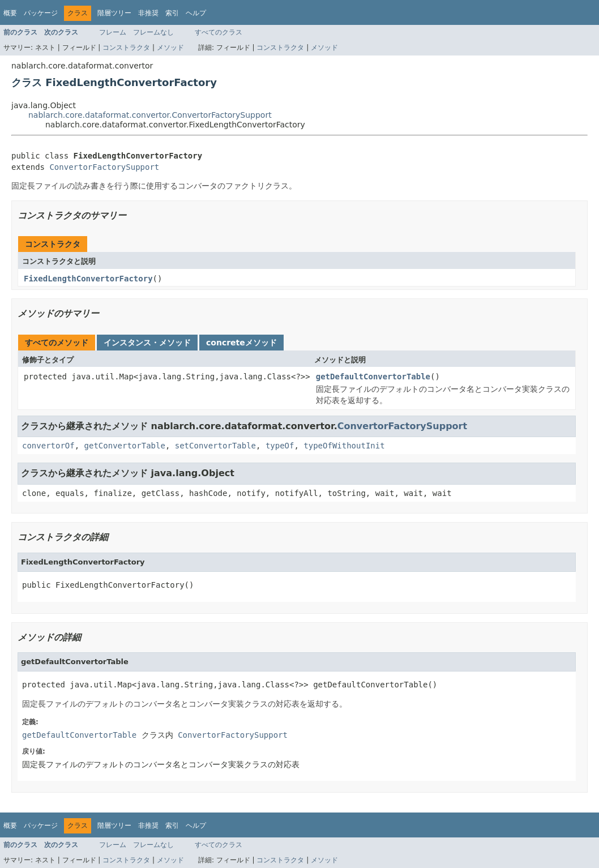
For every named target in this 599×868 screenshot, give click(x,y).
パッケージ (41, 13)
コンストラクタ (126, 48)
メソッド (170, 48)
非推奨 (148, 13)
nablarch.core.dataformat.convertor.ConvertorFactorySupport (150, 115)
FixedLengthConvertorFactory (88, 279)
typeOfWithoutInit (344, 446)
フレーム (113, 32)
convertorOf (48, 446)
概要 (10, 13)
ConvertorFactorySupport (104, 167)
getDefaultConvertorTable (373, 377)
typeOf (280, 446)
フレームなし (153, 32)
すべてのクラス (219, 32)
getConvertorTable (125, 446)
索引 (172, 13)
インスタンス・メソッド (147, 343)
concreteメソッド (241, 343)
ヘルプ (196, 13)
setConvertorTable (215, 446)
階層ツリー (114, 13)
